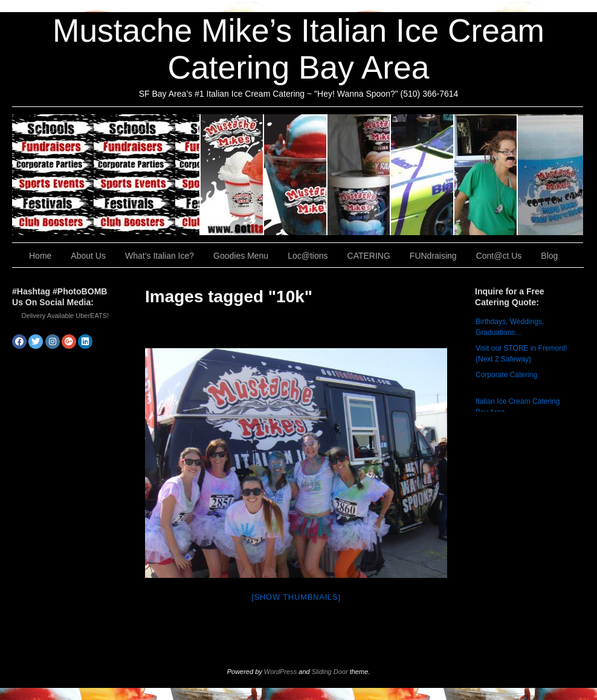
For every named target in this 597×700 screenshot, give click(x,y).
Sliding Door (330, 672)
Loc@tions (423, 175)
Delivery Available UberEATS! (66, 316)
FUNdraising (486, 175)
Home (40, 256)
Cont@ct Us (550, 175)
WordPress (280, 672)
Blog (549, 256)
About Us (232, 175)
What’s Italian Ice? (296, 175)
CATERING (106, 175)
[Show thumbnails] (296, 597)
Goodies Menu (359, 175)
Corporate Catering (506, 375)
